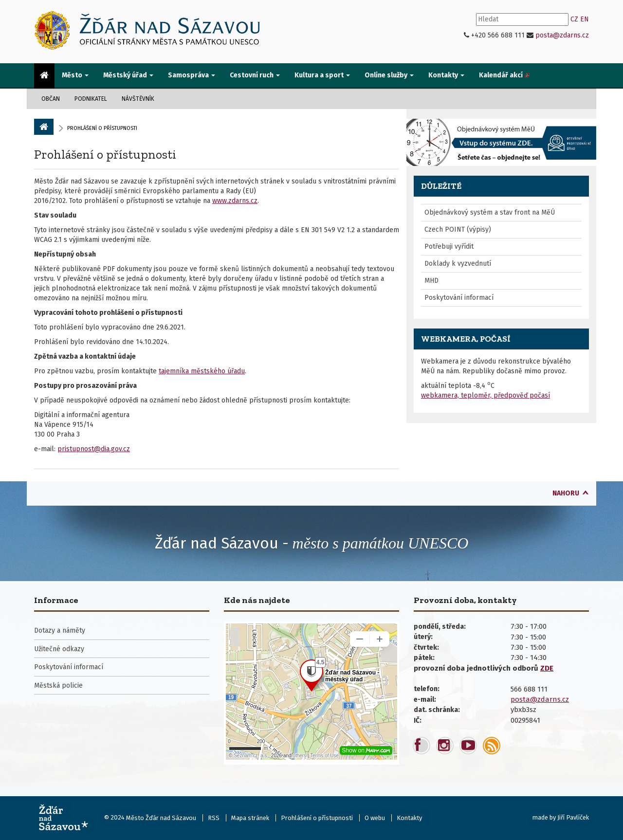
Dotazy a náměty (60, 630)
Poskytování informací (459, 298)
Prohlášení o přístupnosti (105, 154)
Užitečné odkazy (59, 649)
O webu (375, 818)
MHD (431, 281)
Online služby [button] (389, 75)
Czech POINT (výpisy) (458, 229)
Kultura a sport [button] (322, 75)
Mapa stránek (250, 818)
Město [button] (75, 75)
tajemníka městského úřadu (202, 371)
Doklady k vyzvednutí (458, 264)
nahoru (566, 493)
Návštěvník (138, 99)
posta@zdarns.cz (562, 35)
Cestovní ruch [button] (255, 75)
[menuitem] (44, 76)
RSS (214, 818)
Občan (51, 99)
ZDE (547, 668)
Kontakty (409, 818)
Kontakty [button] (446, 75)
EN (585, 19)
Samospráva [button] (192, 75)
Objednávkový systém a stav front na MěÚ (490, 212)
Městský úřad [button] (128, 75)
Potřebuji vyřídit (449, 247)
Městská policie (58, 685)
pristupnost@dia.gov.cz (94, 449)
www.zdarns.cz (235, 201)
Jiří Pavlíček (573, 817)
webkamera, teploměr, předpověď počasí (486, 395)
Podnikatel (91, 99)
